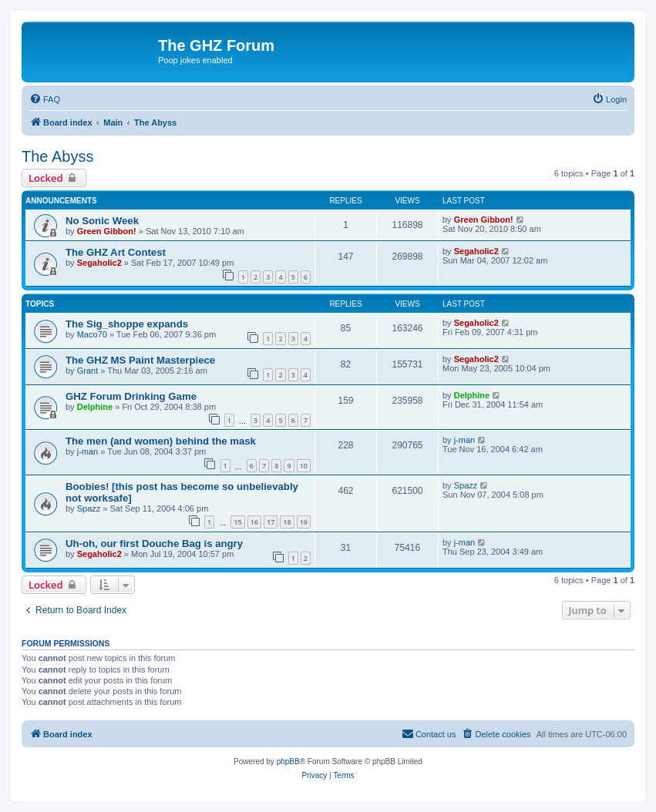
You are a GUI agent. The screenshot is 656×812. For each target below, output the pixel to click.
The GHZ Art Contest (116, 252)
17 (271, 522)
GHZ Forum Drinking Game (131, 396)
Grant (88, 371)
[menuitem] (45, 99)
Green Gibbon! (107, 231)
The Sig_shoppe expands (127, 324)
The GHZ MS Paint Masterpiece (140, 360)
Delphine (95, 407)
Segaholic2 (99, 263)
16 (254, 522)
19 (304, 522)
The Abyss (57, 156)
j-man (88, 451)
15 (237, 522)
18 (287, 522)
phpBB (288, 762)
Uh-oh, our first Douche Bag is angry (154, 544)
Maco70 (92, 334)
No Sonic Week (102, 221)
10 (304, 466)
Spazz (89, 508)
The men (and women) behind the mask (161, 441)
